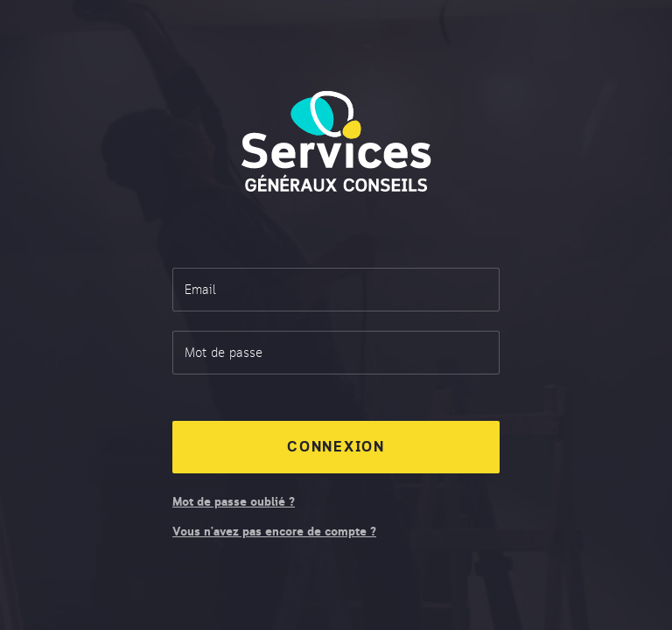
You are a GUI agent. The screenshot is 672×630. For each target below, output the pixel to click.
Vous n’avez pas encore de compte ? (274, 533)
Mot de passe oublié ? (234, 503)
